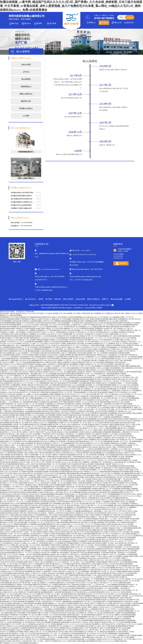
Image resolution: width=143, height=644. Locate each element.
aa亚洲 (138, 425)
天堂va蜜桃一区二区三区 (115, 409)
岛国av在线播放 (5, 455)
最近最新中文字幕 (21, 451)
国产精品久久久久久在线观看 (34, 415)
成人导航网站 (119, 611)
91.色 (96, 334)
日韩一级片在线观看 (116, 328)
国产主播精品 (91, 381)
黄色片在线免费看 (84, 415)
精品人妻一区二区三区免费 (34, 588)
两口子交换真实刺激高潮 (102, 521)
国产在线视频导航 (98, 549)
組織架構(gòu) (26, 86)
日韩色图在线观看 (101, 538)
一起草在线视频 (20, 332)
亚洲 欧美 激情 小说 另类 (100, 479)
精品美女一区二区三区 (103, 381)
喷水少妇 (3, 502)
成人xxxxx (46, 588)
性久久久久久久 (5, 357)
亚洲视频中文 (51, 357)
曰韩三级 (96, 393)
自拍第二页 (47, 385)
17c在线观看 (106, 417)
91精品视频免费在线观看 (130, 325)
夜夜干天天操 (77, 428)
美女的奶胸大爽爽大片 (23, 609)
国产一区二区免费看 (29, 340)
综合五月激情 (93, 349)
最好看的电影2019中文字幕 (109, 387)
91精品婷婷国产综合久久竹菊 (93, 323)
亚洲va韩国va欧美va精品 (81, 370)
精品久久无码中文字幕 (100, 426)
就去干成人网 (14, 393)
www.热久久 (114, 330)
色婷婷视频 (86, 404)
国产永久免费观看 (62, 590)
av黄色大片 (62, 408)
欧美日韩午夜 (71, 506)
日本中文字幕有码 (35, 432)
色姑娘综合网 (17, 321)
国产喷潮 (78, 534)
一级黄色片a (51, 513)
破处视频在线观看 (46, 592)
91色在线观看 (44, 536)
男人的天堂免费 (19, 349)
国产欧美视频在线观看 (73, 338)
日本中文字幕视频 (131, 483)
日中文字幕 (80, 583)
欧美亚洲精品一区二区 (121, 547)
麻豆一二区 (15, 528)
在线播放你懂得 (45, 635)
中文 (121, 17)
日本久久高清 (57, 398)
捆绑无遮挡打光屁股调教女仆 (119, 319)
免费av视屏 (52, 632)
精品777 (25, 440)
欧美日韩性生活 (41, 377)
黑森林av (40, 321)
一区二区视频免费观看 (44, 509)
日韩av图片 (12, 394)
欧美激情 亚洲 (5, 327)
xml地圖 (127, 299)
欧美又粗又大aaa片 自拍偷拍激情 (75, 385)
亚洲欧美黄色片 (28, 515)
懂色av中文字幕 (103, 334)
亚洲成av (26, 632)
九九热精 (40, 492)
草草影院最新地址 (110, 477)
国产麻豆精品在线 (90, 355)
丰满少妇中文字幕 (26, 466)
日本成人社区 (22, 387)
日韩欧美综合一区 (77, 425)
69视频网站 (92, 440)
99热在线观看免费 (6, 511)
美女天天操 (43, 361)
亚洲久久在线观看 (102, 528)
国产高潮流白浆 (122, 440)
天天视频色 (101, 361)
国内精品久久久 (47, 585)
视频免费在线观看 (133, 549)
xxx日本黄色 (39, 526)
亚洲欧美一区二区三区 (7, 620)
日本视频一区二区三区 (65, 423)
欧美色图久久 (138, 421)
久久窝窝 (117, 613)
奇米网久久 (137, 472)
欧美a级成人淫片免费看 (76, 613)
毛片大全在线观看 (110, 504)
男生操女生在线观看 (98, 619)
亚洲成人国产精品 (6, 434)
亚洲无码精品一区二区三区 (99, 342)
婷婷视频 (62, 605)
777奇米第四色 (45, 434)
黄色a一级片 (114, 543)
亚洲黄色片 (37, 553)
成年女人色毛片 (24, 481)
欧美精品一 (39, 336)
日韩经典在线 (66, 581)
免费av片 (40, 615)
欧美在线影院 (77, 538)
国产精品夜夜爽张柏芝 (47, 389)
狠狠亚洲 (77, 460)
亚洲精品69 (119, 487)
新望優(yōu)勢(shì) (26, 108)
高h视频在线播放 (5, 345)
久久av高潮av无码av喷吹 (104, 596)
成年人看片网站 (91, 394)
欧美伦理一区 (138, 359)
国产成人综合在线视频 (123, 628)
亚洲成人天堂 (124, 425)
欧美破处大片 (53, 340)
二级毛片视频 (84, 556)
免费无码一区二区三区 (73, 485)
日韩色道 (70, 556)
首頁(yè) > (109, 52)
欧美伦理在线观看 (54, 353)
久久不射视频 (14, 428)
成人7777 (21, 590)
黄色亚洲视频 (60, 376)
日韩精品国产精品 (71, 376)
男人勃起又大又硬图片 (7, 362)
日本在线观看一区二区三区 (33, 408)
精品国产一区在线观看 (61, 521)
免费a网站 (45, 408)
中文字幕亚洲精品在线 (53, 330)
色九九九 (11, 592)
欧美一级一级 (121, 349)
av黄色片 (59, 528)
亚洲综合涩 (36, 389)
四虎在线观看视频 (90, 419)
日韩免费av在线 (60, 415)
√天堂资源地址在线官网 (43, 323)
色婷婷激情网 (116, 481)
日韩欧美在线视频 (136, 357)
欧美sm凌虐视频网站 (42, 394)
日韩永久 (134, 468)
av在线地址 (42, 528)
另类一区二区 (85, 366)
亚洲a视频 (13, 327)
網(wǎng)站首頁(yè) (15, 24)
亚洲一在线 (30, 406)
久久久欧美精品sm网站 (125, 347)
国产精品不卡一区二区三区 (18, 400)
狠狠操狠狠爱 (108, 441)
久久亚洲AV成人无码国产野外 (102, 483)
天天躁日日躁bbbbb (6, 494)
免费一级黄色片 (19, 521)
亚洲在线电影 (4, 615)
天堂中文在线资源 (73, 464)
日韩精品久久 (86, 345)
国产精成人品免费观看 (92, 598)
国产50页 (137, 479)
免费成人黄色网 (60, 359)
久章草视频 (93, 571)
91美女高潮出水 (93, 492)
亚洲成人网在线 (126, 592)
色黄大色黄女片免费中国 (27, 475)
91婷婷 (12, 468)
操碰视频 (28, 413)
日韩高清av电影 (39, 406)
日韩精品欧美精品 (40, 357)
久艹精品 (132, 425)
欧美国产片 (29, 474)
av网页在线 (70, 468)
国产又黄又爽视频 (98, 351)
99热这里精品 (38, 474)
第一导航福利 (69, 607)
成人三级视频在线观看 (123, 605)
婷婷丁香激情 (68, 570)
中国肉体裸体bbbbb (62, 332)
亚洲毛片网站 (119, 340)
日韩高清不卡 (122, 600)
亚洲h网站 (18, 344)
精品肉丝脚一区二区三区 (8, 432)
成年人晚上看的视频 (108, 421)
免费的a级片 (67, 449)
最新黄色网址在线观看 (15, 453)
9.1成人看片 (115, 381)
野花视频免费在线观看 (33, 498)
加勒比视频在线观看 (112, 327)
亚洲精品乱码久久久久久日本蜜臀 (79, 357)
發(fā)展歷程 (26, 79)
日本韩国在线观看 (25, 359)
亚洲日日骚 (13, 387)
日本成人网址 (59, 328)
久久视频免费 (32, 524)
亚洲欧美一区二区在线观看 (86, 376)
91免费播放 (32, 334)
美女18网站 (116, 404)
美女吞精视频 (42, 500)
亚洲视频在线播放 (72, 609)
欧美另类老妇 (20, 620)
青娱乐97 (57, 596)
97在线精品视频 (99, 464)
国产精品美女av (101, 447)
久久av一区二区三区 (7, 568)
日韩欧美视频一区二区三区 (118, 334)
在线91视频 (13, 370)
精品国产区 (43, 359)
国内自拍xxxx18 (5, 522)
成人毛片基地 (127, 430)
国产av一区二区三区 (106, 338)
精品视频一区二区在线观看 (95, 385)
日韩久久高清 (55, 434)
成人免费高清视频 (96, 432)
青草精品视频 (4, 602)
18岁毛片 (42, 562)
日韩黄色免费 (39, 496)
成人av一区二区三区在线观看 (56, 468)
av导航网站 (57, 530)
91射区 (52, 383)
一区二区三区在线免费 (59, 464)
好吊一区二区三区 (134, 449)
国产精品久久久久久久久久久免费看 (88, 502)
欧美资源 (101, 372)
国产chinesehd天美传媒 (49, 432)
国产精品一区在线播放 (55, 577)
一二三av (98, 376)
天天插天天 (69, 605)
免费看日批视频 (48, 489)
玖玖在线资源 (130, 332)
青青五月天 (98, 417)
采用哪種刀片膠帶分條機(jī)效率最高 (22, 208)
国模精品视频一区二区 (71, 334)
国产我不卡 (107, 526)
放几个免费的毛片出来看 (81, 573)
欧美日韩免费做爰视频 (7, 323)
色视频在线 (43, 577)
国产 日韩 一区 (102, 394)
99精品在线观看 (47, 419)
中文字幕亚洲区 (134, 547)
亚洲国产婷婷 (79, 323)
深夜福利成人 (36, 502)
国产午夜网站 (4, 445)
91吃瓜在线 (42, 468)
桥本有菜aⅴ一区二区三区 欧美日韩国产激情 (40, 445)
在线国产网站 (40, 328)
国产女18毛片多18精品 (88, 485)
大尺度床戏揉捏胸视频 (7, 451)
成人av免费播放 (67, 398)
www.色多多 (77, 398)
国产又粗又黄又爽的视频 (53, 440)
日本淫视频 (19, 632)
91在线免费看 (101, 436)
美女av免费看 (127, 345)
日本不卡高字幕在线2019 (8, 479)
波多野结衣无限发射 (28, 364)
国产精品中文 (77, 426)
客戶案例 (53, 23)
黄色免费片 (106, 541)
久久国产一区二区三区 (15, 534)
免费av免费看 (20, 415)
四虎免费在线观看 (64, 472)
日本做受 (26, 338)
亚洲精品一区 (4, 379)
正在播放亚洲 (45, 379)
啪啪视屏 (108, 370)
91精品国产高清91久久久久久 (114, 464)
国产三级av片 (23, 624)
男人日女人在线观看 (82, 579)
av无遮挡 (134, 521)
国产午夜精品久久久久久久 (123, 411)
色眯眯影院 (71, 402)
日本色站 (39, 376)
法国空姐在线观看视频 (41, 504)
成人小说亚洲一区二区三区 (95, 634)
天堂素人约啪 (112, 458)
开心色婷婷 (35, 325)
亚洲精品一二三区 (15, 447)
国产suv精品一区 (135, 330)
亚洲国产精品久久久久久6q (37, 368)
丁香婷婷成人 (132, 443)
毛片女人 (117, 400)
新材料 (39, 23)
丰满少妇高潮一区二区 (58, 481)
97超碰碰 (125, 556)
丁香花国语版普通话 (79, 393)
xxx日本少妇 (29, 620)
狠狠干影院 (118, 506)
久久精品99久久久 (116, 377)
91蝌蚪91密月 (4, 361)
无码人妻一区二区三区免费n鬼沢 (22, 421)
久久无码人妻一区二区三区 (71, 361)
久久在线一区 (55, 635)
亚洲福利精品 (34, 536)
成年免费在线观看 (77, 355)
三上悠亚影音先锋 (31, 332)
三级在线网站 (4, 334)
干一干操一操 (100, 517)
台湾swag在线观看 (132, 385)
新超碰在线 (123, 641)
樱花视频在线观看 (34, 351)
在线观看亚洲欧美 (62, 490)
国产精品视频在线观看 (14, 325)
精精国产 (104, 475)
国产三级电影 (128, 530)
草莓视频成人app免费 (102, 328)
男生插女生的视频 (132, 349)
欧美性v (3, 498)
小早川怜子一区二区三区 (8, 366)
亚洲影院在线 (17, 611)
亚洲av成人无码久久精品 (130, 379)
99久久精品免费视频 (88, 562)
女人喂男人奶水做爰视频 (53, 587)
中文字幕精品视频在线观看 (9, 566)
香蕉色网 (122, 332)
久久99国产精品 (123, 355)
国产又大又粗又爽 (88, 538)
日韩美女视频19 (133, 344)
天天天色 (24, 417)
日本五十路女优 (58, 570)
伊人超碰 (117, 408)
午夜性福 (48, 462)
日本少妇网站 (136, 323)
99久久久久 (85, 630)
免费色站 (22, 330)
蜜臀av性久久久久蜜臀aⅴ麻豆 (9, 545)
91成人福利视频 (50, 415)
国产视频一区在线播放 (85, 344)
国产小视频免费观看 (65, 602)
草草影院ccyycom (135, 455)
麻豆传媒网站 (20, 413)
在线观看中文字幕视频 (111, 498)
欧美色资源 (97, 391)
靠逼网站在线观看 (26, 530)
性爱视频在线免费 (91, 321)
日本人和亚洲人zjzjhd (43, 334)
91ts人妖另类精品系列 (100, 332)
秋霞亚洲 (117, 357)
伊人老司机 (108, 372)
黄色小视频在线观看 (56, 449)
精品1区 (67, 489)
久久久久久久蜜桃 (25, 502)
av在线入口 (64, 353)
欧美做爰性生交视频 (23, 619)
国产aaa (15, 353)
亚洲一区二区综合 (6, 556)
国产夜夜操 (130, 626)
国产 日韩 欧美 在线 (31, 513)
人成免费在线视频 (54, 583)
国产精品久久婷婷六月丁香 (125, 453)
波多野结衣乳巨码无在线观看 (82, 351)
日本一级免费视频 (55, 504)
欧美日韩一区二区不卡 (17, 342)
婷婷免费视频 (87, 483)
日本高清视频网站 (6, 321)
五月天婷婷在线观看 (28, 328)
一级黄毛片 (109, 345)
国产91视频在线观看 (72, 575)
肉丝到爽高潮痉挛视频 (44, 464)
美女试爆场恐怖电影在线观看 (36, 317)
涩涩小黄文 (63, 377)
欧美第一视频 (111, 447)
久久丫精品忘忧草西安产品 (83, 494)
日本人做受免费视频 (50, 426)
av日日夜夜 (74, 325)
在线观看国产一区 (68, 323)
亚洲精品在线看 (73, 477)
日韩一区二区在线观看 (117, 554)
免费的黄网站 (4, 506)
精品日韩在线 (76, 564)
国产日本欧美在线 (37, 385)
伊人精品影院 (38, 443)
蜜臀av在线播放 (16, 457)
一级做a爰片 (111, 551)
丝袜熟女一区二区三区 (7, 594)
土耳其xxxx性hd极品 (103, 368)
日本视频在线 (84, 396)
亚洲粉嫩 (116, 425)
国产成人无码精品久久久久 (9, 626)
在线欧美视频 (23, 483)
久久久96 (101, 568)
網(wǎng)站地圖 (117, 299)
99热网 (94, 436)
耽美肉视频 (128, 361)
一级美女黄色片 (124, 588)
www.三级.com (128, 328)
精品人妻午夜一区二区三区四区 (10, 364)
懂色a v (63, 434)
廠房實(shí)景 (26, 101)
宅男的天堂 (111, 562)
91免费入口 (4, 389)
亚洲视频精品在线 (43, 511)
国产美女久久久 (128, 492)
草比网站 (77, 479)
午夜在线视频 (101, 485)
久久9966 (90, 393)
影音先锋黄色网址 (52, 402)
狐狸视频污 (50, 562)
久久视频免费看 (15, 385)
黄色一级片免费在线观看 (65, 594)
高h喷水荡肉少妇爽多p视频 (66, 374)
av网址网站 (54, 517)
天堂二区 (75, 509)
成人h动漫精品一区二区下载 (90, 389)
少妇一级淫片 (31, 464)
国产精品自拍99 (120, 362)
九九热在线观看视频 (52, 438)
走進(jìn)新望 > (118, 52)
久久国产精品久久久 (74, 554)
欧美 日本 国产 (33, 436)
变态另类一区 (57, 425)
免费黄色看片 (73, 353)
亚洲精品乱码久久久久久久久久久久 (12, 490)
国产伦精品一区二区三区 (93, 611)
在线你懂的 (4, 536)
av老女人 (132, 587)
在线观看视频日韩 (18, 588)
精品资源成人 (14, 481)
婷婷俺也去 (38, 489)
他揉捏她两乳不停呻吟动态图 (92, 451)
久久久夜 (88, 619)
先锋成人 (28, 573)
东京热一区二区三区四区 (36, 440)
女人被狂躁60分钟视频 (7, 415)
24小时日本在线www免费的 (57, 344)
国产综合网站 (114, 581)
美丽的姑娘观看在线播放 (69, 321)
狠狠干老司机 (38, 421)
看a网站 (134, 338)
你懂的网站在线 (113, 598)
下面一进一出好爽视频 (100, 353)
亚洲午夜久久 (116, 402)
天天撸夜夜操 (50, 457)
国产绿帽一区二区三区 (7, 554)
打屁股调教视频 (32, 500)
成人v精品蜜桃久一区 (25, 353)
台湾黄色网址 (65, 545)
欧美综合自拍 (129, 436)
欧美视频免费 (29, 342)
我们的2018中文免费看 (55, 361)
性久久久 (84, 506)
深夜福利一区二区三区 (103, 615)
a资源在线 (51, 364)
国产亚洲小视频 (137, 430)
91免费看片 (82, 364)
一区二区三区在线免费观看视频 (26, 362)
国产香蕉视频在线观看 (129, 622)
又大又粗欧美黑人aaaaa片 (116, 394)
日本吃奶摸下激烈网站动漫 (65, 404)
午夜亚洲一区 (17, 425)
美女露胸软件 (137, 391)
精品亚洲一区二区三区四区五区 (49, 345)
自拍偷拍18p (81, 372)
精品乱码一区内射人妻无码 (49, 381)
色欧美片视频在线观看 (7, 587)
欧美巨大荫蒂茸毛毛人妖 (129, 500)
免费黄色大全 (54, 441)
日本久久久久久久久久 (113, 592)
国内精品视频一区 (15, 426)
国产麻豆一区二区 (102, 325)
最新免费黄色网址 (24, 419)
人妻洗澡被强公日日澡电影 (44, 541)
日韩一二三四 (105, 585)
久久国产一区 (14, 445)
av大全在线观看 (90, 639)
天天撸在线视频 (94, 396)
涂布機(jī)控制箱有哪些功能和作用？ (22, 196)
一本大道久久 (51, 637)
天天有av (17, 430)
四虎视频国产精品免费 (7, 635)
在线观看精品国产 (69, 443)
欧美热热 (120, 419)
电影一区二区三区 (84, 500)
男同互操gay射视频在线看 (108, 389)
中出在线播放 (117, 556)
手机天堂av (26, 344)
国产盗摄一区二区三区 (7, 600)
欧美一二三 (60, 406)
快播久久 (111, 462)
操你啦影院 (15, 357)
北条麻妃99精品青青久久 (128, 522)
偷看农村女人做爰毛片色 (45, 362)
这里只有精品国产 (77, 400)
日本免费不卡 (4, 570)
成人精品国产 (4, 481)
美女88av (81, 334)
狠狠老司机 (15, 359)
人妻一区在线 (68, 475)
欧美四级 (85, 554)
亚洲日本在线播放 (124, 468)
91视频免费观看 (25, 345)
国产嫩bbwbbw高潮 (35, 319)
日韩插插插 (68, 573)
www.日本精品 (42, 483)
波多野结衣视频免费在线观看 (10, 319)
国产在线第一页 (137, 345)
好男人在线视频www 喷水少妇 (30, 551)
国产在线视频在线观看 (21, 562)
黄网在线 (116, 570)
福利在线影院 (45, 349)
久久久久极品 (114, 321)
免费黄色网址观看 (117, 492)
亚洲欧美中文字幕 (21, 441)
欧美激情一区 (105, 543)
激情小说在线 (4, 428)
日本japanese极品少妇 (123, 406)
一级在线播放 (34, 374)
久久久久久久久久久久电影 (52, 581)
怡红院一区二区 (49, 615)
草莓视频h (115, 588)
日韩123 (69, 585)
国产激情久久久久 (44, 481)
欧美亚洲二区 (16, 472)
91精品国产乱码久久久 (69, 453)
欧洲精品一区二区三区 (97, 370)
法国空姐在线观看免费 (46, 598)
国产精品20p (39, 372)
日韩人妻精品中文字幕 (63, 387)
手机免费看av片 (21, 605)
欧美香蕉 (46, 566)
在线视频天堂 (114, 443)
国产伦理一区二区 (29, 541)
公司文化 (26, 72)
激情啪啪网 (79, 374)
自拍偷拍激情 (60, 611)
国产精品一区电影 (35, 575)
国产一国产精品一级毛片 (119, 549)
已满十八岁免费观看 (30, 477)
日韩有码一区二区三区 (105, 460)
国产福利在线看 (60, 383)
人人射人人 (101, 428)
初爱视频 (72, 445)
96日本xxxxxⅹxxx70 (118, 513)
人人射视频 (71, 377)
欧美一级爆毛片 (53, 455)
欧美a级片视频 (40, 457)
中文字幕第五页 (6, 421)
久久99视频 (10, 332)
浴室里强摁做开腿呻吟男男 (69, 522)
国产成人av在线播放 (127, 428)
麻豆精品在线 (75, 472)
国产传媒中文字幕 (133, 470)
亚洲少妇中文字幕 (18, 583)
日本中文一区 (125, 357)
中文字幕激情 (125, 519)
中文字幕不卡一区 (32, 383)
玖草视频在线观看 (28, 425)
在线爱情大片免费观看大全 (47, 404)
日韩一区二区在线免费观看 (9, 368)
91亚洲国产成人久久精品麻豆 (10, 628)
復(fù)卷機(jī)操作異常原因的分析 (22, 199)
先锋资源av (108, 438)
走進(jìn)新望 (105, 23)
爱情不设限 (4, 351)
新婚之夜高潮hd (5, 541)
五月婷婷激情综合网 (123, 458)
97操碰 (127, 534)
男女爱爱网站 (117, 345)
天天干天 (114, 511)
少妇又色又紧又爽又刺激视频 (104, 411)
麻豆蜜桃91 (113, 355)
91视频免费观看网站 (36, 398)
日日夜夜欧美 (74, 396)
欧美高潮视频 (39, 366)
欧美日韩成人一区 (99, 494)
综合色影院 (127, 323)
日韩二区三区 (85, 413)
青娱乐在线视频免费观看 (8, 374)
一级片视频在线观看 (69, 372)
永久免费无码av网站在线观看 (64, 460)
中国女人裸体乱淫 (29, 453)
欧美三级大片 (105, 607)
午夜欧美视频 (31, 613)
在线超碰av (19, 394)
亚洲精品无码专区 (71, 519)
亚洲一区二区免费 (122, 344)
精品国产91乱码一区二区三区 (114, 579)
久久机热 (109, 556)
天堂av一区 (14, 330)
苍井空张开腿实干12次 (112, 522)
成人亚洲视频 (14, 506)
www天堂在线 (84, 347)
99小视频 (46, 617)
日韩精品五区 (89, 334)
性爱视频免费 (55, 622)
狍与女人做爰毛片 (104, 532)
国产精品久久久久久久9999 (122, 338)
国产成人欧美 (82, 522)
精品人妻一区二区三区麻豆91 (63, 430)
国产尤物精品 (126, 376)
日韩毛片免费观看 (20, 460)
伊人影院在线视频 (49, 376)
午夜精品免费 (111, 538)
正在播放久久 (69, 511)
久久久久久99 (94, 347)
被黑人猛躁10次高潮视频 (61, 362)
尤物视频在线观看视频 (64, 426)
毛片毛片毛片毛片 (135, 319)
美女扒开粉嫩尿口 (115, 587)
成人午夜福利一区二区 (93, 387)
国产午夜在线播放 (63, 553)
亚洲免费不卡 (48, 571)
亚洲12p (3, 472)
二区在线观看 (47, 560)
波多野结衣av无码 (47, 411)
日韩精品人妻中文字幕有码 (57, 532)
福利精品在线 (4, 408)
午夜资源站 (30, 355)
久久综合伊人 (102, 466)
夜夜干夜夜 (83, 566)
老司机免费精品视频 (126, 472)
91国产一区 (55, 428)
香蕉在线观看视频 (134, 336)
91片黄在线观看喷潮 (46, 487)
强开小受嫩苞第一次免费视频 (88, 462)
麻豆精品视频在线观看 (7, 328)
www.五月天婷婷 (114, 342)
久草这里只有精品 (117, 490)
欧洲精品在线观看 (52, 368)
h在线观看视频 (112, 413)
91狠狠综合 (63, 455)
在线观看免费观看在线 (67, 479)
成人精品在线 (4, 470)
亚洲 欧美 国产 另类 (17, 598)
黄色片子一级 (41, 534)
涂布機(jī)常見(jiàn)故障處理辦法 (21, 205)
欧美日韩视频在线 (118, 370)
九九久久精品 (123, 449)
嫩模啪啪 (70, 507)
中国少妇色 (117, 515)
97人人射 (122, 534)
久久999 (116, 470)
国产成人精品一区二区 (57, 575)
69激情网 (93, 413)
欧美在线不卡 (63, 613)
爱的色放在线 (23, 379)
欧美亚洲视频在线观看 (69, 409)
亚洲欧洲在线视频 (51, 327)
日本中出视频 (84, 368)
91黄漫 (140, 368)
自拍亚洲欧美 (23, 334)
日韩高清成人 (124, 321)
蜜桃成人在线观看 (120, 374)
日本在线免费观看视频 (7, 496)
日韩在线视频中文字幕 (127, 327)
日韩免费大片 (124, 342)
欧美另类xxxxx (104, 581)
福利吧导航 (76, 585)
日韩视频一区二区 (132, 445)
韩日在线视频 (133, 383)
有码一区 (119, 562)
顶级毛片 (75, 336)
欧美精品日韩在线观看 (127, 466)
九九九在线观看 (113, 332)
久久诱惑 (64, 558)
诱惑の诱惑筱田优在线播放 (9, 336)
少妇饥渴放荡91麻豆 (45, 543)
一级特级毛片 (29, 568)
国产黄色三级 (92, 513)
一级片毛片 (106, 330)
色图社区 (109, 485)
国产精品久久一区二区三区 (133, 394)
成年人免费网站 (30, 330)
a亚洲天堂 (125, 630)
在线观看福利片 (109, 362)
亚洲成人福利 (48, 485)
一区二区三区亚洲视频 (64, 483)
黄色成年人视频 (108, 425)
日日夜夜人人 (48, 366)
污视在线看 (117, 364)
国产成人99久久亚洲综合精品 (28, 428)
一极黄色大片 (40, 475)
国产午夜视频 (52, 483)
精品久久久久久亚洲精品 (99, 357)
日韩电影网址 (54, 393)
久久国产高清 (29, 479)
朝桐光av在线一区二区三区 (79, 547)
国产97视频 (63, 402)
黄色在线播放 (89, 468)
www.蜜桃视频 (93, 609)
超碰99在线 (85, 441)
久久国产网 (60, 502)
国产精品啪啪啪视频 (7, 381)
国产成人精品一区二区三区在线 (83, 417)
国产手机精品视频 (63, 325)
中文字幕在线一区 (106, 317)
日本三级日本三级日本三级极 (61, 347)
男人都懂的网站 (46, 370)
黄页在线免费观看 (95, 541)
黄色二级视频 (90, 517)
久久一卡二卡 (81, 394)
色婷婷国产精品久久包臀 (17, 396)
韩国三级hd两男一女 (136, 474)
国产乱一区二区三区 (66, 393)
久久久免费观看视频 (50, 423)
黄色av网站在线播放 (76, 421)
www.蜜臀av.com (29, 394)
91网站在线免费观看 (53, 417)
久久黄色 (37, 381)
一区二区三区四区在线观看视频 (104, 359)
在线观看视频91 (126, 489)
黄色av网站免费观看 (49, 421)
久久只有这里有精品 (106, 470)
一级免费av (89, 635)
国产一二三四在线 (87, 449)
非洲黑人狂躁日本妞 (7, 430)
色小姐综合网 (68, 327)
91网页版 (139, 409)
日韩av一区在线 (86, 436)
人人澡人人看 (106, 511)
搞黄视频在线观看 (23, 374)
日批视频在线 (83, 609)
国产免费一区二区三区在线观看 (93, 362)
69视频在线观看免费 (99, 327)
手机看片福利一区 (72, 349)
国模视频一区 (4, 342)
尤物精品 (81, 434)
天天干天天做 (14, 317)
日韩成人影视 (11, 641)
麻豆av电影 (79, 443)
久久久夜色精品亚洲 (52, 470)
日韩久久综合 (66, 425)
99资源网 (18, 328)
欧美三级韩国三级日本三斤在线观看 (104, 383)
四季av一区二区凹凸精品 (98, 409)
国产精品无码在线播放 (7, 630)
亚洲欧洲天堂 (138, 536)
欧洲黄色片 (64, 445)
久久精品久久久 (61, 566)
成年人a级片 (126, 364)
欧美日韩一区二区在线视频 (123, 451)
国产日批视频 (51, 528)
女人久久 (88, 327)
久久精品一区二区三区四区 (39, 344)
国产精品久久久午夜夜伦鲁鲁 (22, 539)
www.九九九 (10, 344)
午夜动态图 (62, 539)
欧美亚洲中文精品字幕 (40, 353)
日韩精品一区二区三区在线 (84, 402)
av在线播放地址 (59, 489)
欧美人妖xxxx (95, 317)
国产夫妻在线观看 (79, 517)
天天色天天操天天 (129, 351)
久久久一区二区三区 (37, 430)
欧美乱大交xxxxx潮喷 (7, 515)
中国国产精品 (97, 430)
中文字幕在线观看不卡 (107, 340)
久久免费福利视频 (61, 364)
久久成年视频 (104, 408)
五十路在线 (98, 400)
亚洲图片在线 (84, 477)
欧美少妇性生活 (5, 330)
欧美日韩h (100, 477)
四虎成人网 (57, 409)
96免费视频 (57, 321)
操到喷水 (68, 466)
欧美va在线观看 (56, 630)
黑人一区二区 (71, 562)
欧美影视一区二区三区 (25, 370)
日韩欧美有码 (85, 564)
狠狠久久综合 (18, 377)
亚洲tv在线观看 (89, 425)
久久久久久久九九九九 (48, 338)
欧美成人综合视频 (71, 628)
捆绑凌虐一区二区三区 (71, 328)
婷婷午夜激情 (4, 447)
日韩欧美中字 (74, 438)
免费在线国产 (4, 370)
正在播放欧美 (126, 619)
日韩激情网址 (42, 626)
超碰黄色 (80, 362)
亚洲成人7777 (44, 619)
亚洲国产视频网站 (55, 394)
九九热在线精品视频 (50, 336)
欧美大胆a (135, 485)
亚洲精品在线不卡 (137, 475)
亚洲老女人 (61, 432)
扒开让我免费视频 (80, 558)
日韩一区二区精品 (6, 622)
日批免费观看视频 (6, 425)
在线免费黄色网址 (62, 357)
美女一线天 (15, 345)
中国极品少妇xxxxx (103, 355)
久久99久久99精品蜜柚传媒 (84, 521)
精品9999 (3, 641)
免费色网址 (38, 479)
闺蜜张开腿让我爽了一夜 (117, 479)
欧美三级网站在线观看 (93, 319)
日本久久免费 (95, 404)
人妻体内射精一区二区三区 (48, 325)
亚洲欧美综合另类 (122, 551)
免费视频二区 (122, 635)
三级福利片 (78, 404)
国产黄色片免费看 (91, 466)
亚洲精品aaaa (4, 549)
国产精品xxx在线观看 (102, 379)
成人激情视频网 (33, 361)
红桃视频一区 (99, 468)
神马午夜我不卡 (27, 607)
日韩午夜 (3, 325)
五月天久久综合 (48, 474)
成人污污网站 (112, 349)
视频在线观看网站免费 (133, 366)
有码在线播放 (66, 541)
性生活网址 (111, 487)
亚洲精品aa (39, 364)
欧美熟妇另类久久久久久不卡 (23, 381)
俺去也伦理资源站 (83, 453)
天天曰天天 (39, 617)
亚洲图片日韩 (4, 596)
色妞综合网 (63, 345)
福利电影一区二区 (81, 330)
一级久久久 (16, 530)
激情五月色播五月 (15, 423)
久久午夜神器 (98, 377)
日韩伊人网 (34, 345)
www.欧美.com (21, 489)
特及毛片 (11, 340)
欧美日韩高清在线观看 (95, 330)
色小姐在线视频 (102, 419)
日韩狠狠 (61, 466)
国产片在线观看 (129, 462)
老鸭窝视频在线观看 (26, 504)
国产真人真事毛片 (23, 432)
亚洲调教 (68, 355)
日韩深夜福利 (27, 389)
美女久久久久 (21, 383)
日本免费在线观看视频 (47, 494)
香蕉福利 (84, 492)
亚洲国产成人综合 (81, 513)
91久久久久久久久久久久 (89, 460)
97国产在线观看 (15, 596)
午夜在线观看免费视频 (69, 617)
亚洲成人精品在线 (59, 515)
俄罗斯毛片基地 (68, 458)
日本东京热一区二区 (83, 342)
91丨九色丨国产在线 (83, 409)
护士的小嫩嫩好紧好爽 (54, 477)
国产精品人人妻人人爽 (130, 377)
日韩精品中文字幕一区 (64, 336)
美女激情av (113, 440)
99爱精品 (126, 417)
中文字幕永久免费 (74, 389)
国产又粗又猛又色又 (32, 494)
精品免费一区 (70, 359)
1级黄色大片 (73, 332)
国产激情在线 (102, 513)
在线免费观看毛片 (116, 417)
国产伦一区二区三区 (74, 345)
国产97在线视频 (79, 468)
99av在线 (3, 344)
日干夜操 (138, 462)
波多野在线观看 (31, 492)
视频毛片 (18, 496)
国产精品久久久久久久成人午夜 (26, 587)
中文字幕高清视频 (6, 573)
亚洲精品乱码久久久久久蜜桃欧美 (104, 344)
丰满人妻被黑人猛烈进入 (23, 449)
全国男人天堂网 (77, 483)
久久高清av (38, 409)
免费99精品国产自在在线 (28, 547)
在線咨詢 (121, 263)
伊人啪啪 (79, 411)
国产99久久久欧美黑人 (125, 603)
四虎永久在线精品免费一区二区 (10, 417)
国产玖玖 (115, 438)
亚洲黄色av (83, 438)
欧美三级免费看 (5, 598)
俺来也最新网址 (115, 368)
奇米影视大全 (133, 355)
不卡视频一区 (136, 408)
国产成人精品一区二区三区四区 (32, 426)
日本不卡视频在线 (76, 451)
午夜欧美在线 (70, 487)
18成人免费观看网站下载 (58, 507)
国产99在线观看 (88, 400)
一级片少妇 (4, 340)
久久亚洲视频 (21, 391)
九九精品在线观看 (24, 581)
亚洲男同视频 (137, 451)
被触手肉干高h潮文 (102, 434)
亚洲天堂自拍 (96, 543)
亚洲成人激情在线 (18, 573)
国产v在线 (135, 490)
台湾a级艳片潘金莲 (75, 340)
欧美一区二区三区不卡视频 (9, 376)
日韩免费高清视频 (87, 620)
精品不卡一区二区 (38, 327)
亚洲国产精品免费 (27, 472)
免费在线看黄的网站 (73, 474)
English (130, 17)
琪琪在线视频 (4, 426)
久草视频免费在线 (120, 445)
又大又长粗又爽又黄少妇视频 (40, 630)
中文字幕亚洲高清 (77, 581)
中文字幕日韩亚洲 (43, 396)
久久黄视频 (128, 490)
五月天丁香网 (47, 398)
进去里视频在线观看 (66, 428)
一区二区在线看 (68, 370)
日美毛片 (58, 389)
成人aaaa (9, 472)
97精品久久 (18, 487)
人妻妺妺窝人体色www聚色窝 (34, 485)
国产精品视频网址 (63, 421)
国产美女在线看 (125, 475)
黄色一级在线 (95, 545)
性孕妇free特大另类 (115, 325)
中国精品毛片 (40, 438)
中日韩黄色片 (133, 504)
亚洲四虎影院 (132, 573)
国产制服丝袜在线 (72, 415)
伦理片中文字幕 (130, 513)
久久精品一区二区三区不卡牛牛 (70, 366)
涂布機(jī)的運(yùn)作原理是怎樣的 (22, 193)
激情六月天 (13, 470)
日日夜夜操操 (24, 319)
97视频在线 (13, 408)
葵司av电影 (36, 370)
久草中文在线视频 (34, 434)
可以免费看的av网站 (51, 539)
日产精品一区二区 (130, 340)
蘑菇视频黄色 (116, 432)
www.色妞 (108, 588)
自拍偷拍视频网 (50, 447)
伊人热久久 (88, 602)
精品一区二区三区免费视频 (47, 374)
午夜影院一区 (50, 328)
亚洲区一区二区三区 (127, 317)
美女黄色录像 (4, 385)
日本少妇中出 (23, 361)
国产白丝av (98, 536)
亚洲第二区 (98, 425)
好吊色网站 (123, 443)
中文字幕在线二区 (33, 387)
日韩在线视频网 (95, 366)
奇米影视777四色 (18, 513)
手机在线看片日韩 (36, 347)
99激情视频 (22, 519)
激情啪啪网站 (39, 342)
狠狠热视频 (16, 551)
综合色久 (41, 436)
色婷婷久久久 (124, 507)
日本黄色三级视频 (65, 498)
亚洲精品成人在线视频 (29, 321)
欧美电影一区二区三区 (120, 441)
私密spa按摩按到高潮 (107, 613)
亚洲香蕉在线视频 (92, 519)
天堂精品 (63, 524)
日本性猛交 (51, 500)
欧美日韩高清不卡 (31, 622)
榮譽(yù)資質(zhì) (93, 23)
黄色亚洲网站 (76, 413)
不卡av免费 (75, 347)
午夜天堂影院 (62, 317)
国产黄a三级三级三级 (7, 507)
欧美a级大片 (105, 600)
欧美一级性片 (42, 332)
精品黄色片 (103, 507)
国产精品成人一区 (72, 434)
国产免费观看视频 (111, 634)
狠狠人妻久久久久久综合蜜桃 (124, 524)
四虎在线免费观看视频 (118, 626)
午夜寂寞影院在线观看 (87, 328)
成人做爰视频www (6, 485)
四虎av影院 (20, 479)
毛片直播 (56, 366)
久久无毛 (86, 374)
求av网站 (53, 566)
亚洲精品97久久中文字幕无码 (25, 323)
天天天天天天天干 (101, 594)
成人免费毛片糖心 (73, 566)
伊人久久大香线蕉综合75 (8, 489)
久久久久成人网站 (72, 462)
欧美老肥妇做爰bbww (119, 372)
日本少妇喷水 (42, 513)
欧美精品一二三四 (122, 383)
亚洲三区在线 (90, 515)
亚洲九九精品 (14, 334)
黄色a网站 (19, 594)
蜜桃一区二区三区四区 (104, 398)
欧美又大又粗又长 (82, 622)
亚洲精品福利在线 (58, 385)
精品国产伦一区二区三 (93, 364)
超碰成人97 (97, 607)
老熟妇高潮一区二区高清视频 (61, 319)
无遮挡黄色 (13, 509)
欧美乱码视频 (114, 423)
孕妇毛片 (82, 319)
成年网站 (63, 579)
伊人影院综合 (61, 526)
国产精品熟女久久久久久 (92, 443)
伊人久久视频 (32, 417)
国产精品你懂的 (63, 340)
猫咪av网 (100, 530)
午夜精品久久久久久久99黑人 (10, 372)
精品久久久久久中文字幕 (96, 445)
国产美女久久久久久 (7, 524)
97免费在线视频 (50, 406)
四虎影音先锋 (55, 413)
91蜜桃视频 (116, 317)
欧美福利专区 (124, 498)
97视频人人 (124, 558)
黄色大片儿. (71, 408)
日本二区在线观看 (66, 417)
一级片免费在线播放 (135, 441)
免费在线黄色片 (35, 338)
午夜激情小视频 (124, 330)
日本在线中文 (83, 349)
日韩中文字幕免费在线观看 (102, 402)
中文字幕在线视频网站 (101, 336)
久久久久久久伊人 (111, 635)
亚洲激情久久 (106, 391)
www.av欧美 (95, 581)
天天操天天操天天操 (68, 330)
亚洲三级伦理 (14, 379)
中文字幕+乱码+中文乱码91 (129, 381)
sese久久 (132, 496)
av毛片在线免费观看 (84, 590)
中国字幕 (23, 517)
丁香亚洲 (76, 556)
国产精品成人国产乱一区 (110, 624)
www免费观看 (105, 502)
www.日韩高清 (25, 430)
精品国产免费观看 (116, 521)
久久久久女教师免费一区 (58, 349)
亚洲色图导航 (4, 317)
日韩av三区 (4, 453)
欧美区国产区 (68, 538)
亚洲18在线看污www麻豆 (93, 626)
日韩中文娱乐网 (133, 566)
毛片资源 (33, 534)
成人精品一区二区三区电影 (124, 359)
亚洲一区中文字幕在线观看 (125, 637)
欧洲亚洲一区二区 (79, 423)
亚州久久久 (95, 340)
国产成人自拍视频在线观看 (43, 425)
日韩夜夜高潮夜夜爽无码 (114, 602)
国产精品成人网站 (115, 379)
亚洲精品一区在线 (60, 411)
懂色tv (45, 364)
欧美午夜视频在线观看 (8, 605)
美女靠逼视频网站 (111, 347)
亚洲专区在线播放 (55, 391)
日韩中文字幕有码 (6, 551)
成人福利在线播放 (55, 617)
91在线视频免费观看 (59, 609)
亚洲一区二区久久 (57, 334)
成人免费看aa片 (60, 519)
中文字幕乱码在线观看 (17, 602)
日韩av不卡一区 (58, 443)
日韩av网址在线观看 (124, 413)
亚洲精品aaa (22, 464)
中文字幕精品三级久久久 (26, 564)
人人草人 (60, 327)
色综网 (111, 408)
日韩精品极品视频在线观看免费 (84, 379)
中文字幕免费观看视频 (132, 398)
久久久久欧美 (132, 393)
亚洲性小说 (122, 470)
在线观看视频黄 (82, 617)
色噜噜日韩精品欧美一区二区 (111, 376)
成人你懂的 (4, 592)
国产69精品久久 (27, 447)
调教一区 (72, 521)
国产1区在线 (71, 579)
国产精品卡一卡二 (135, 342)
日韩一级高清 (137, 494)
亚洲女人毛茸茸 (34, 562)
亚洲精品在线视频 (42, 340)
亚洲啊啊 (111, 357)
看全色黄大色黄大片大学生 (75, 532)
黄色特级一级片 (23, 398)
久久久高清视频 (58, 543)
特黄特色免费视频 (95, 453)
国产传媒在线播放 (6, 539)
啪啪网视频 (28, 571)
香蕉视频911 (104, 545)
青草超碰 (83, 474)
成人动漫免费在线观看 (24, 327)
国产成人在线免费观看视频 (9, 464)
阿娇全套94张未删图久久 (95, 438)
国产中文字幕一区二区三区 (71, 528)
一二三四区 (33, 481)
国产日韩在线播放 (88, 411)
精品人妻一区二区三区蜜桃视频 (70, 492)
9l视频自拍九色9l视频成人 (102, 490)
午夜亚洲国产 (117, 596)
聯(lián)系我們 (118, 23)
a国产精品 (120, 538)
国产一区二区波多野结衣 (8, 500)
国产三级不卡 (31, 438)
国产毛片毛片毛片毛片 (69, 394)
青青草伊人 (107, 449)
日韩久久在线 (31, 460)
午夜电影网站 (14, 615)
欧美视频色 (101, 522)
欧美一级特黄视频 (108, 374)
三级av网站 (73, 553)
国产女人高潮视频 (79, 327)
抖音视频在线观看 (20, 438)
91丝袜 (42, 351)
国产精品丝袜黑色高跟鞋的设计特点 (64, 342)
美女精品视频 (61, 338)
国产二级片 (113, 336)
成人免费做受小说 (126, 481)
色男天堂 (72, 513)
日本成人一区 (32, 451)
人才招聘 (26, 116)
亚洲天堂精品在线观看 (85, 353)
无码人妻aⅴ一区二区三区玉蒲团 (106, 637)
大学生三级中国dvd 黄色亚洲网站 (11, 440)
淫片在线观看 (106, 366)
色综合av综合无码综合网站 (84, 377)
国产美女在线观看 (6, 353)
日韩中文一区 (23, 368)
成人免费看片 (18, 585)
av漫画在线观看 (108, 430)
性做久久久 (35, 359)
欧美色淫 (90, 490)
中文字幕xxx (38, 602)
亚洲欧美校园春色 (29, 377)
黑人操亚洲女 (104, 587)
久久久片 (66, 624)
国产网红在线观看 (78, 619)
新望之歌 (130, 23)
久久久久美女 (33, 528)
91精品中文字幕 (5, 528)
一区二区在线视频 (95, 374)
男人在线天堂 (57, 453)
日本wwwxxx (30, 526)
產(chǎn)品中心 (27, 24)
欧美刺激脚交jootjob (108, 611)
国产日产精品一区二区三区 (84, 359)
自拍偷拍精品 (65, 451)
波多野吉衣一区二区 (44, 624)
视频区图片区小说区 (53, 524)
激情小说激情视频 (125, 545)
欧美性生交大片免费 (53, 522)
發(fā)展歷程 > (129, 52)
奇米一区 (31, 400)
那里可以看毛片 (52, 317)
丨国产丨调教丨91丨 (7, 377)
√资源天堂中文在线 (62, 513)
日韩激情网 (17, 607)
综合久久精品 (12, 536)
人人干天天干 (26, 325)
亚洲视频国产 (41, 330)
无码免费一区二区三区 (65, 619)
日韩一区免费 (40, 460)
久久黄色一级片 (47, 530)
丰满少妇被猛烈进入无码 (129, 368)
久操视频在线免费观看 (27, 628)
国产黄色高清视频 (126, 404)
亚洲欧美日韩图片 (6, 338)
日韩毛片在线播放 (59, 628)
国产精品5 (81, 321)
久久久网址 (30, 366)
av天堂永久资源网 (81, 445)
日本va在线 (58, 541)
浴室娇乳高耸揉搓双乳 (20, 511)
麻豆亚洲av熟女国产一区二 (90, 338)
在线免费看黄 (98, 449)
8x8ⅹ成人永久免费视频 (32, 349)
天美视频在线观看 (34, 507)
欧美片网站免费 (67, 391)
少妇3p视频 (122, 387)
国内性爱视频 (4, 423)
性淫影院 (22, 445)
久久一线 (57, 603)
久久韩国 (102, 347)
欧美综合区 (129, 479)
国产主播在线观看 (52, 377)
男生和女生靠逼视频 (7, 349)
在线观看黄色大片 (103, 321)
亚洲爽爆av (36, 466)
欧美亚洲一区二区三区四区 (115, 436)
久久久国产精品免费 (7, 438)
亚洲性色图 (92, 498)
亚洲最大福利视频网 (78, 387)
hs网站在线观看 (137, 413)
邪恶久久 (111, 475)
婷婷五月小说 (48, 321)
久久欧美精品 (21, 366)
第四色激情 (105, 319)
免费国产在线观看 (40, 355)
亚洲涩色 (106, 423)
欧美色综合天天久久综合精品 (120, 532)
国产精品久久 (120, 568)
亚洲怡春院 (23, 317)
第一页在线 (46, 558)
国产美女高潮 (48, 430)
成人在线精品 (135, 532)
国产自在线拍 (4, 387)
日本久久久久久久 (108, 639)
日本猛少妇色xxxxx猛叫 (80, 440)
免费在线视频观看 (34, 441)
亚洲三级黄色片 (66, 413)
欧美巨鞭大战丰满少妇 (52, 351)
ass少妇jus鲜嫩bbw (96, 564)
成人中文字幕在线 (99, 635)
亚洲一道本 (39, 519)
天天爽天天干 (36, 573)
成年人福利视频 (20, 526)
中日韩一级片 (45, 507)
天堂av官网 (86, 317)
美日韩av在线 (91, 447)
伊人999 (117, 475)
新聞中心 (105, 299)
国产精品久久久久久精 (85, 332)
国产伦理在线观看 (59, 487)
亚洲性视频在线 (122, 336)
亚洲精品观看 (65, 622)
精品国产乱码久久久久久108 (53, 372)
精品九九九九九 (110, 361)
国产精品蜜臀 (86, 340)
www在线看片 (29, 409)
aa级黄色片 (26, 534)
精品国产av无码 (56, 323)
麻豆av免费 (87, 581)
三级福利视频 (14, 361)
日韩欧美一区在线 (91, 372)
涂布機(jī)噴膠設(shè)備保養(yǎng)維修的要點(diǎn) (22, 202)
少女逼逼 (73, 362)
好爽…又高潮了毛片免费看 (87, 325)
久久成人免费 (96, 575)
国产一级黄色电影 (106, 404)
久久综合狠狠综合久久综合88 (10, 543)
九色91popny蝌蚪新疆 (68, 587)
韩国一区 (134, 543)
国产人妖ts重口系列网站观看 (56, 534)
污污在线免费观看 (60, 474)
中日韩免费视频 (39, 515)
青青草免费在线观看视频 (26, 336)
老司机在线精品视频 (91, 532)
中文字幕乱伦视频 (85, 543)
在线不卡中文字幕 (6, 474)
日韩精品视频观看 (34, 379)
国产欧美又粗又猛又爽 (7, 449)
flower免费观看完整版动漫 (9, 347)
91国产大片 (81, 519)
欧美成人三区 (107, 564)
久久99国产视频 (17, 338)
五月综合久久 (47, 319)
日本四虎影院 (134, 389)
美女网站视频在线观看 (130, 562)
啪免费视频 (110, 506)
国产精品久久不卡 (135, 639)
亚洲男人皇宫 (70, 534)
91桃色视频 (75, 319)
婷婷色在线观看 (90, 539)
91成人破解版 (125, 474)
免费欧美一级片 (116, 630)
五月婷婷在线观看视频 (74, 317)
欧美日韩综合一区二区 (122, 639)
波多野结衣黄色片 (30, 509)
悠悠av (116, 517)
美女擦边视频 (80, 587)
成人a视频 (25, 423)
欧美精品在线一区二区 (50, 602)
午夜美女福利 (44, 393)
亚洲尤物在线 (119, 462)
